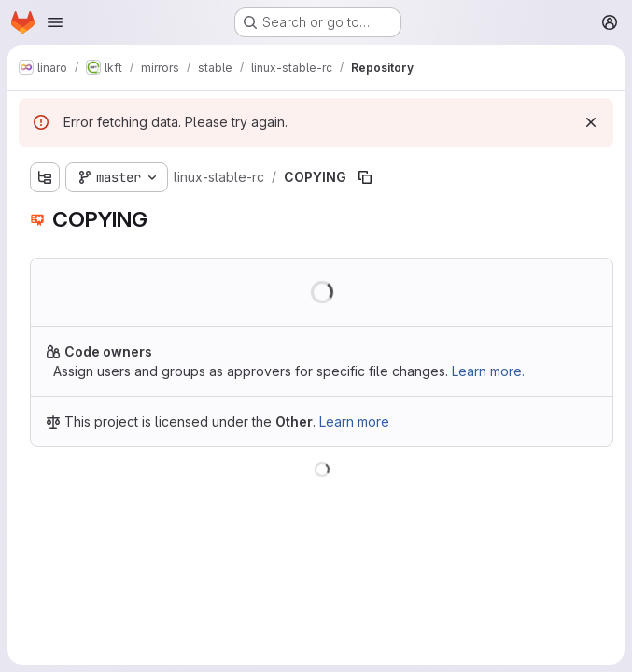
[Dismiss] (591, 122)
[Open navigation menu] (55, 22)
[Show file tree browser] (45, 177)
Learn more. (488, 371)
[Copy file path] (365, 177)
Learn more (354, 421)
